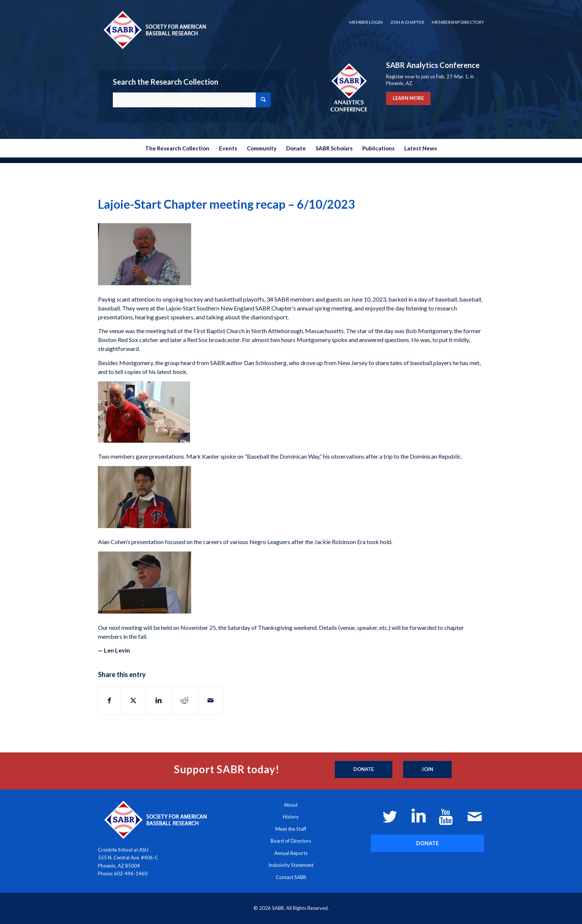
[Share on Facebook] (109, 700)
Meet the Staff (291, 829)
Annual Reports (291, 853)
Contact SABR (291, 877)
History (291, 817)
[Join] (427, 770)
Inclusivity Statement (291, 865)
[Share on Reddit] (184, 700)
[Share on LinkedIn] (158, 700)
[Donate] (364, 770)
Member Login (366, 22)
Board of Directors (291, 841)
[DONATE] (427, 843)
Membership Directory (458, 22)
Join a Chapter (407, 22)
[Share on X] (133, 700)
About (291, 805)
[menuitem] (366, 22)
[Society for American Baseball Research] (154, 30)
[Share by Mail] (210, 700)
